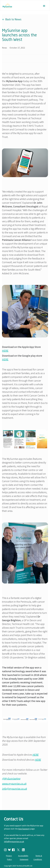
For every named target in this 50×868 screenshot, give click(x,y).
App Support (24, 829)
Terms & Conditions (38, 858)
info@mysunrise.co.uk (14, 841)
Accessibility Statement (23, 858)
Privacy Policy (9, 858)
